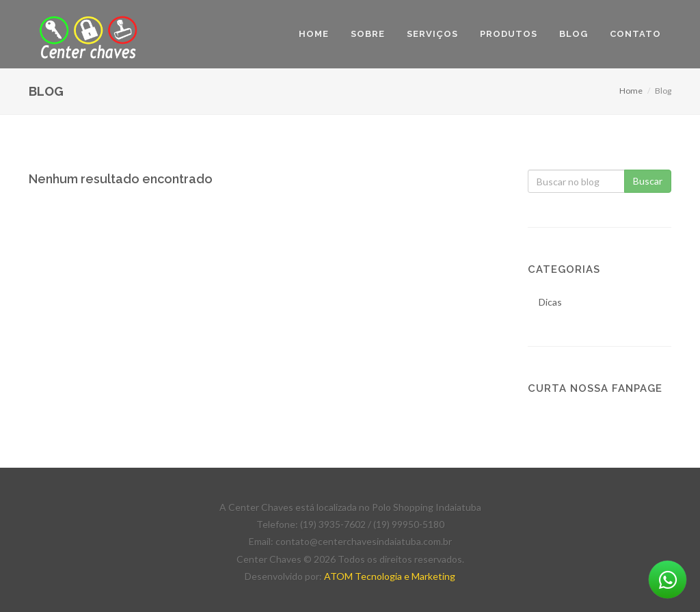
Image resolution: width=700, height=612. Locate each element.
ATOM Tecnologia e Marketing (390, 576)
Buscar (648, 181)
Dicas (550, 302)
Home (631, 91)
